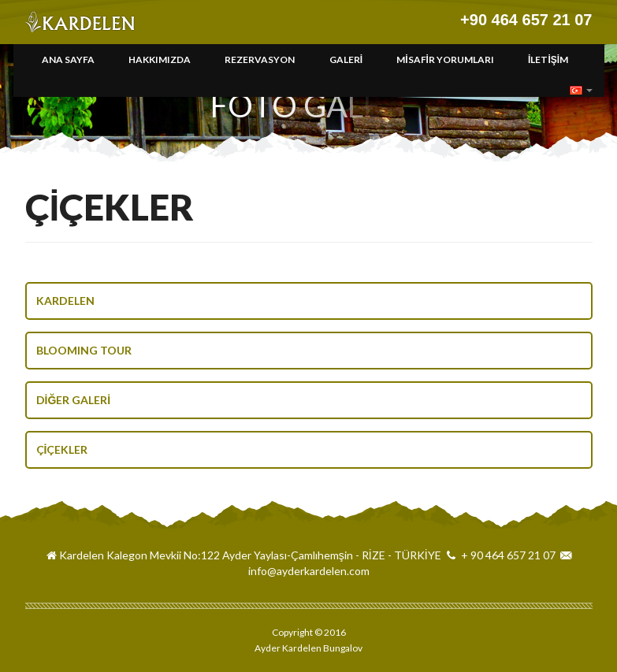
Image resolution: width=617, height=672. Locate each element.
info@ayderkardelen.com (309, 571)
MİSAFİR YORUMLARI (445, 59)
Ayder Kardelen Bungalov (83, 22)
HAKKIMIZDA (160, 59)
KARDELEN (65, 301)
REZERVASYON (260, 59)
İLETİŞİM (548, 59)
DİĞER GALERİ (74, 400)
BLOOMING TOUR (84, 350)
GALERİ (346, 59)
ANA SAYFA (68, 59)
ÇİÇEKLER (62, 449)
